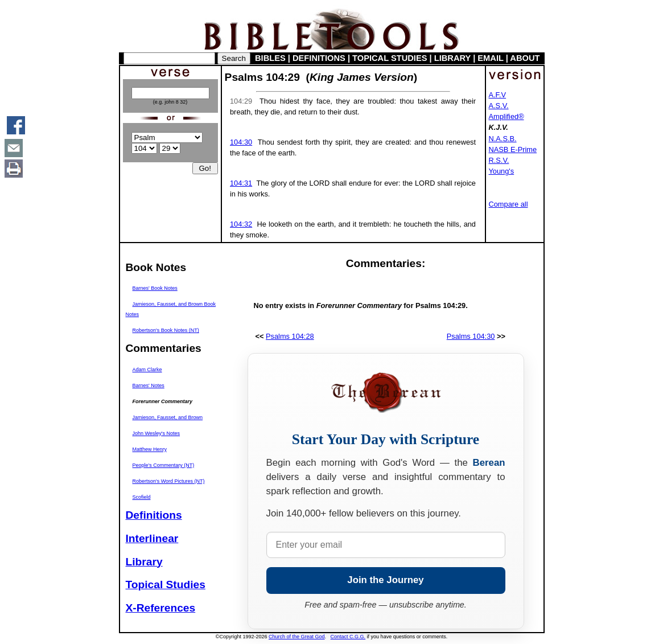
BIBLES (270, 58)
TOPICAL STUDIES (390, 58)
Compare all (508, 204)
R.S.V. (499, 160)
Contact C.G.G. (348, 637)
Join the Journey (385, 580)
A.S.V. (499, 106)
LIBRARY (452, 58)
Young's (502, 171)
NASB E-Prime (513, 149)
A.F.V (498, 95)
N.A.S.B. (503, 139)
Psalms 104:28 (290, 336)
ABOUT (525, 58)
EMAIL (490, 58)
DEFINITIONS (319, 58)
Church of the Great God (297, 637)
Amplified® (506, 116)
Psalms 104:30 (471, 336)
